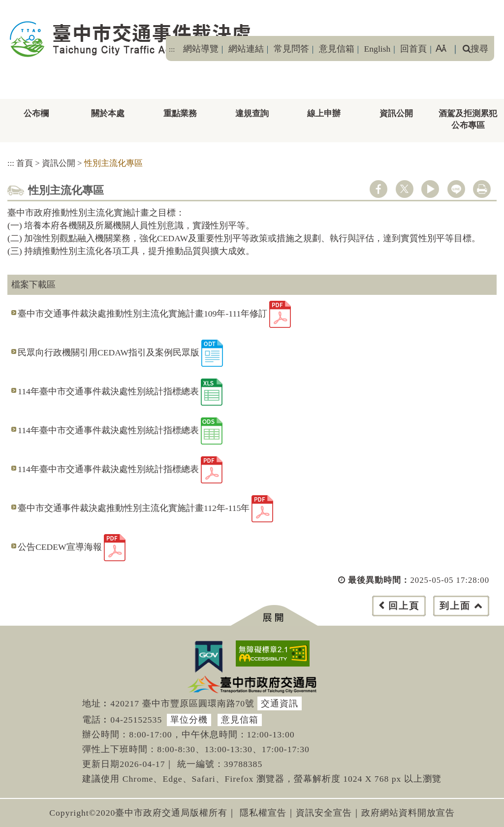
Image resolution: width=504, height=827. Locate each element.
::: (172, 49)
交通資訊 (280, 703)
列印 (482, 189)
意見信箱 (337, 49)
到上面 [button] (455, 606)
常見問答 (291, 49)
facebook (378, 189)
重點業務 (180, 113)
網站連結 (246, 49)
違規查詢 (252, 113)
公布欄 (36, 113)
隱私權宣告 (263, 813)
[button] (274, 616)
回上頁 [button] (404, 606)
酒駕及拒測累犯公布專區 (468, 119)
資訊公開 (396, 113)
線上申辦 (324, 113)
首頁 (25, 163)
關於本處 (108, 113)
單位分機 (189, 720)
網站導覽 (201, 49)
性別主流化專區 (113, 163)
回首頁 (413, 49)
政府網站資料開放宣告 (408, 813)
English (378, 49)
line (456, 189)
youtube (430, 189)
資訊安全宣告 (324, 813)
